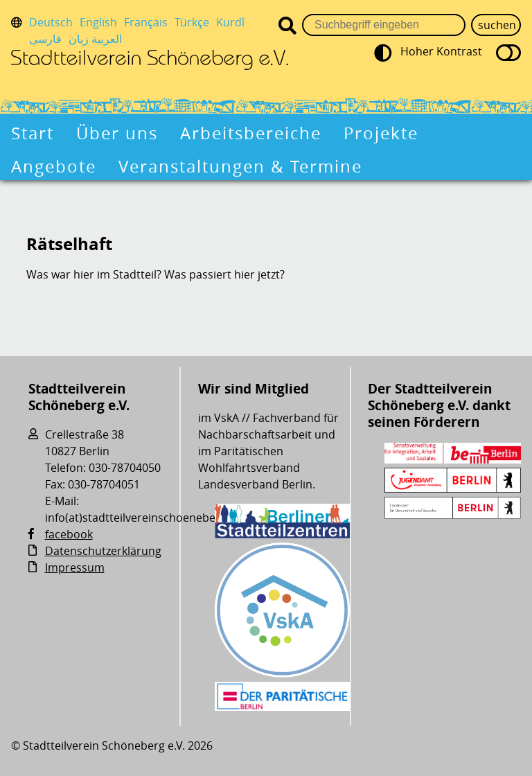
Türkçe (192, 22)
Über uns (117, 133)
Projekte (381, 133)
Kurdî (230, 22)
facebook (69, 534)
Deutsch (51, 22)
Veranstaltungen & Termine (240, 166)
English (98, 22)
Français (146, 22)
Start (33, 133)
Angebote (54, 166)
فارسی (45, 39)
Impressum (75, 567)
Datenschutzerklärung (103, 551)
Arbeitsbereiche (251, 133)
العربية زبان (95, 39)
